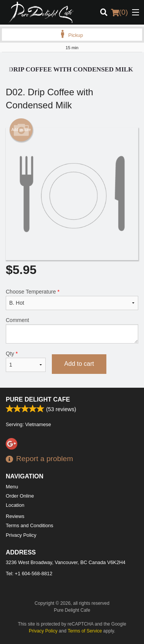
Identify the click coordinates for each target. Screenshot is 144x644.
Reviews (15, 516)
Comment (72, 330)
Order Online (20, 496)
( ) (119, 12)
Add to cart (79, 364)
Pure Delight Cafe (38, 399)
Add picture (21, 130)
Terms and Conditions (30, 525)
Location (15, 505)
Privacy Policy (21, 535)
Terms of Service (85, 631)
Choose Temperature (72, 299)
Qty (26, 361)
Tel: (29, 573)
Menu (12, 487)
